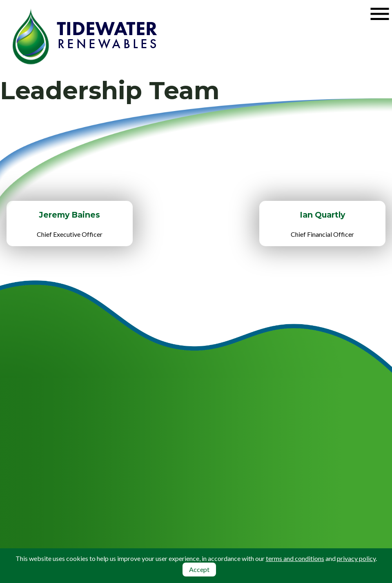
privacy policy (356, 558)
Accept (199, 569)
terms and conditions (295, 558)
